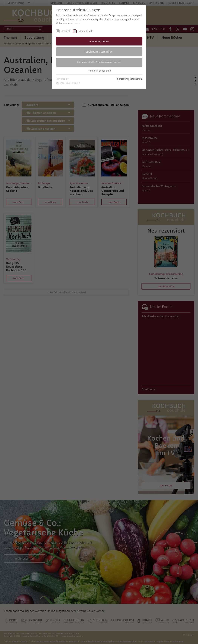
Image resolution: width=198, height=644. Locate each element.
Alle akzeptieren (99, 41)
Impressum (122, 79)
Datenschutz (136, 79)
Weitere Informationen (99, 71)
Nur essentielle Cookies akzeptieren (99, 62)
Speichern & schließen (99, 52)
